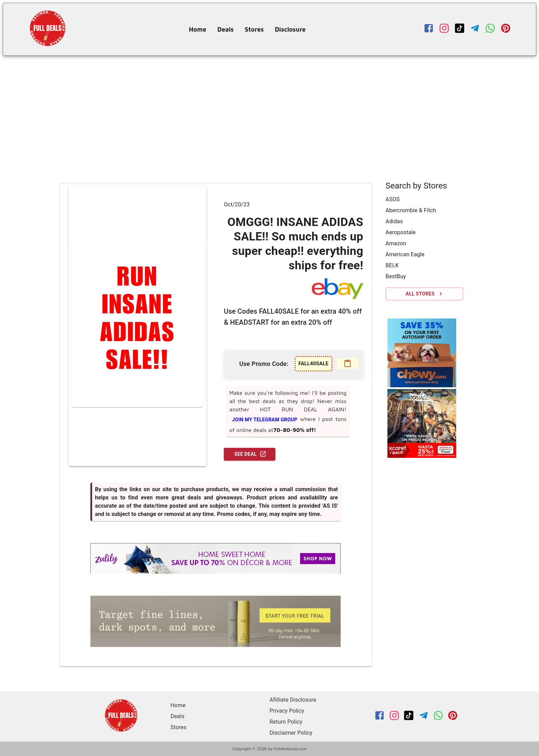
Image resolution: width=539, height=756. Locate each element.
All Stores (424, 294)
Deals (225, 29)
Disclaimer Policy (291, 733)
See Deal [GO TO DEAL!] (250, 454)
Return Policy (286, 722)
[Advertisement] (269, 107)
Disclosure (290, 29)
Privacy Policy (287, 711)
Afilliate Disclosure (293, 700)
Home (198, 29)
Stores (254, 29)
